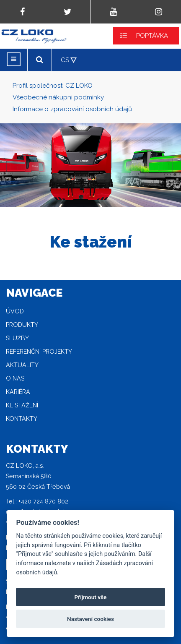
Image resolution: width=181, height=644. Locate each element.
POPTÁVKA (152, 36)
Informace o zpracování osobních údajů (72, 109)
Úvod (15, 311)
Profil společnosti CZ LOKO (53, 86)
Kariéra (18, 392)
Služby (17, 338)
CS (65, 60)
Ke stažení (22, 405)
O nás (15, 378)
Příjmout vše (91, 597)
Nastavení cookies (90, 619)
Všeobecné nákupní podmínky (58, 97)
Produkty (22, 325)
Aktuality (22, 365)
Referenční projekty (39, 352)
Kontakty (22, 419)
